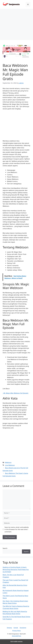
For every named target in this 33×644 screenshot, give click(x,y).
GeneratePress (16, 636)
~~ (16, 393)
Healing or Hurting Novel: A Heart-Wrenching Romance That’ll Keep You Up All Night (16, 569)
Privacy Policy (16, 631)
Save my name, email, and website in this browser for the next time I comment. (17, 529)
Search (5, 548)
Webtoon (8, 462)
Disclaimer (23, 628)
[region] (16, 25)
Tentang (9, 628)
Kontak (16, 628)
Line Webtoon (10, 465)
